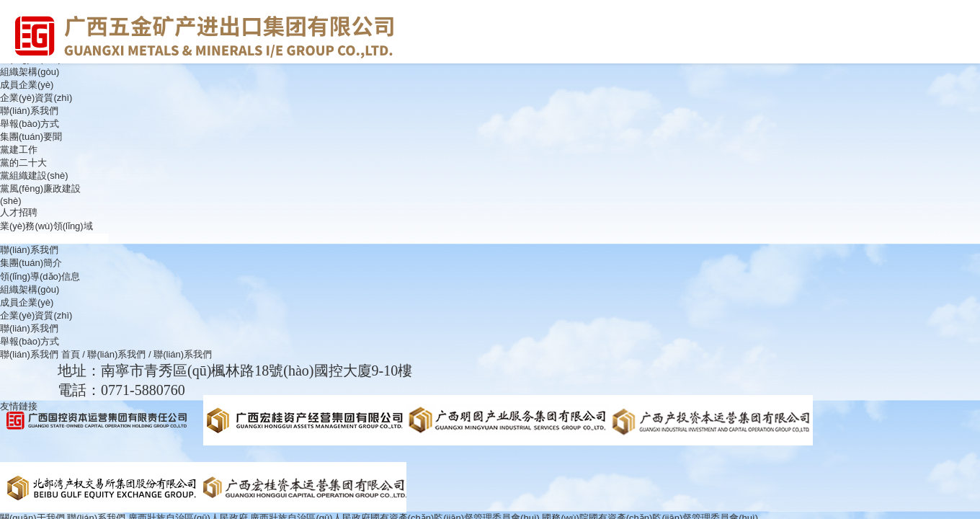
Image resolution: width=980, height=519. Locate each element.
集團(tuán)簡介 (31, 263)
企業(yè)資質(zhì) (36, 98)
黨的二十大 (23, 163)
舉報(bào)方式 (30, 124)
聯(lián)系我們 (29, 111)
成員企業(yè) (27, 85)
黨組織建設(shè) (34, 176)
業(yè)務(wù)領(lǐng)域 (46, 226)
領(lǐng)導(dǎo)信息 (40, 276)
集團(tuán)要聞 (31, 137)
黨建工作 (19, 150)
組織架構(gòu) (30, 72)
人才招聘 (19, 212)
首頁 (71, 354)
